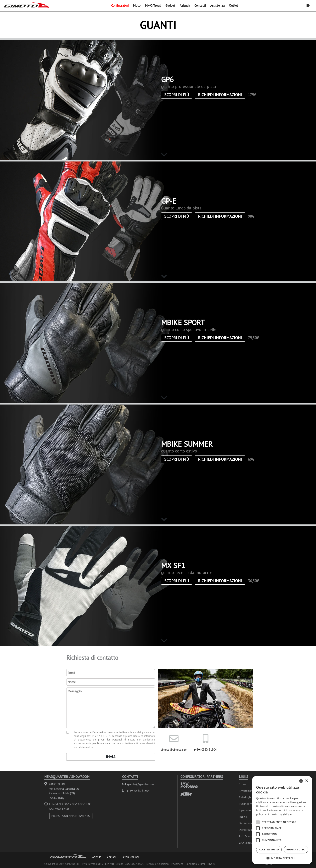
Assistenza (217, 5)
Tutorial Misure (249, 804)
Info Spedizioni (248, 836)
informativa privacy (104, 732)
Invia (111, 757)
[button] (282, 858)
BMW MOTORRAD (189, 785)
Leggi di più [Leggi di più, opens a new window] (285, 814)
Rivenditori (246, 791)
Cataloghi (245, 797)
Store (242, 784)
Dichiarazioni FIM (250, 830)
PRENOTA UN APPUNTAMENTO (71, 816)
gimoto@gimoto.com (174, 750)
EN (308, 5)
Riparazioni (246, 810)
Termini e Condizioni (158, 864)
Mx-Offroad (153, 5)
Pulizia (243, 817)
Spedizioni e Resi (195, 864)
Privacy (211, 864)
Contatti (200, 5)
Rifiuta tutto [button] (296, 850)
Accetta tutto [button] (269, 850)
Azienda (185, 5)
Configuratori (120, 5)
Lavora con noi (130, 857)
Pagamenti (177, 864)
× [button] (307, 781)
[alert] (282, 820)
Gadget (170, 5)
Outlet (234, 5)
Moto (137, 5)
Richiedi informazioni (220, 95)
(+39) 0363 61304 (205, 750)
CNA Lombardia (248, 843)
